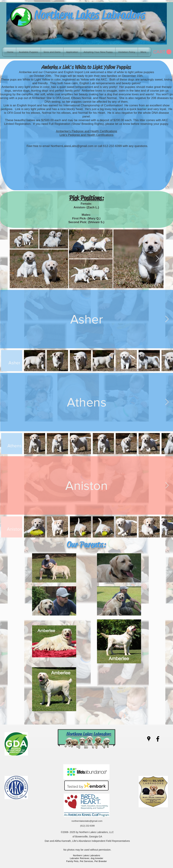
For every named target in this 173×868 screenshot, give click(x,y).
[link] (162, 52)
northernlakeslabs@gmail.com (87, 821)
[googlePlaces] (149, 739)
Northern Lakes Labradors (90, 15)
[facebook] (158, 739)
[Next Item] (157, 259)
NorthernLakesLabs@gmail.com (72, 146)
